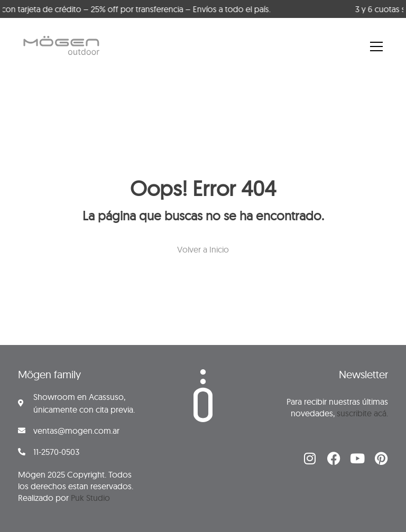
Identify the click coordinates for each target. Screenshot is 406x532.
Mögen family (49, 374)
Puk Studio (90, 498)
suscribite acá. (362, 413)
